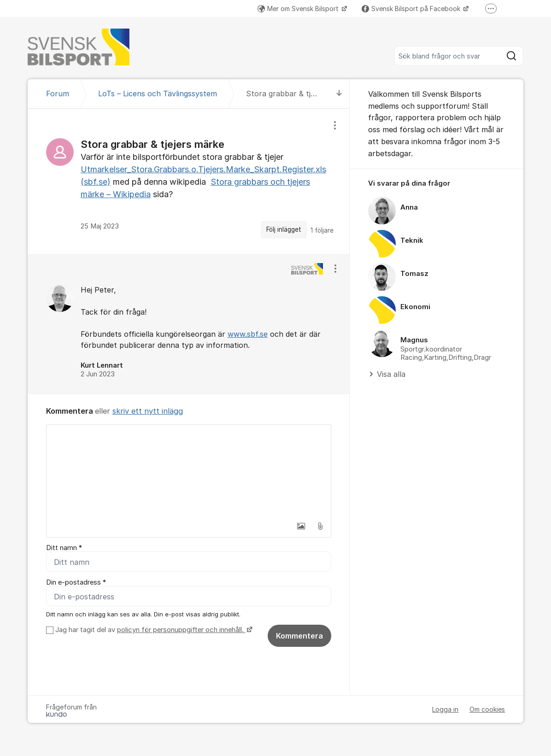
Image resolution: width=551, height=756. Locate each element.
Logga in (445, 710)
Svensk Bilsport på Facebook (412, 9)
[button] (301, 526)
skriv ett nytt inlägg (148, 411)
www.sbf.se (248, 334)
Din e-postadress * (76, 583)
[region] (189, 181)
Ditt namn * (64, 548)
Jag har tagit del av (153, 631)
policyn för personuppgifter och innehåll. (181, 631)
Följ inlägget (284, 229)
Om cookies (487, 710)
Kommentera (299, 637)
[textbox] (189, 471)
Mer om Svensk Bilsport (299, 9)
